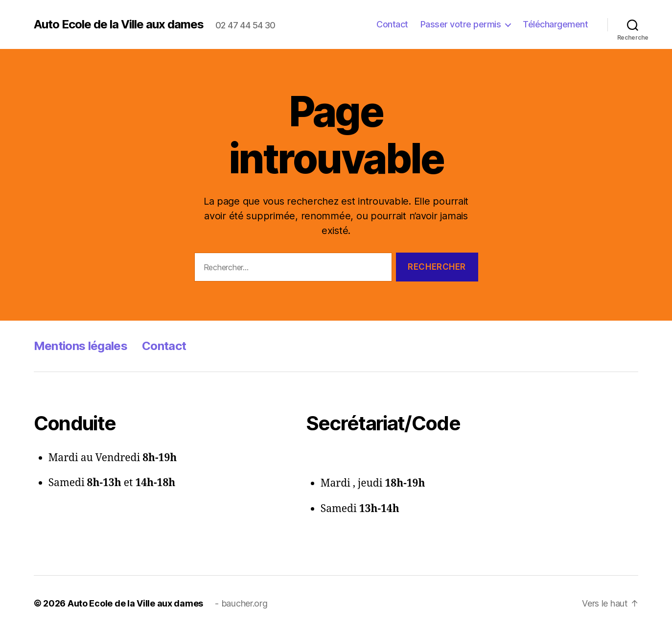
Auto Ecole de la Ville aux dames (119, 24)
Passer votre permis (461, 24)
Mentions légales (81, 346)
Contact (392, 24)
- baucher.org (241, 603)
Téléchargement (555, 24)
